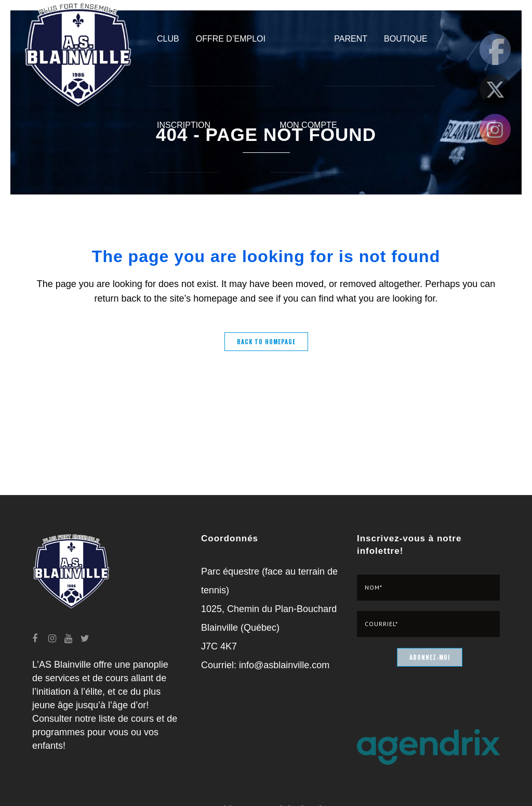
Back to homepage (266, 342)
